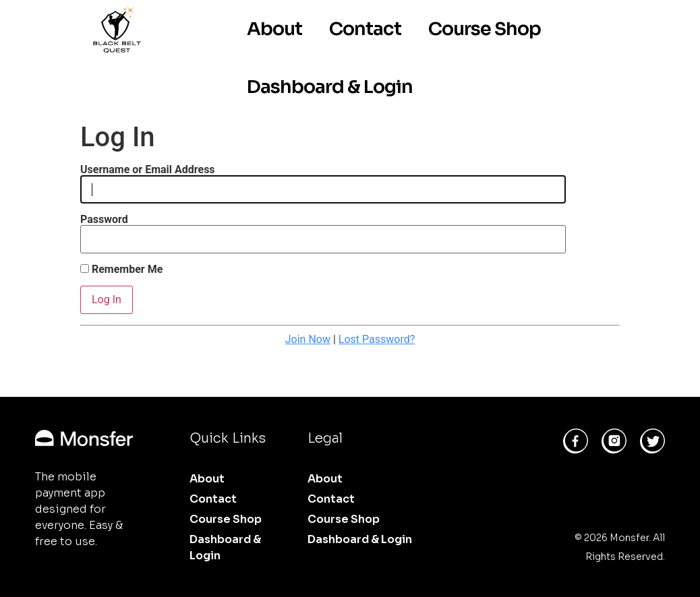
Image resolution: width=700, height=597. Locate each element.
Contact (365, 29)
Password (104, 220)
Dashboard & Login (330, 87)
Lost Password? (377, 339)
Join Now (308, 339)
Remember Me (121, 270)
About (274, 29)
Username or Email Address (148, 170)
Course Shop (485, 29)
